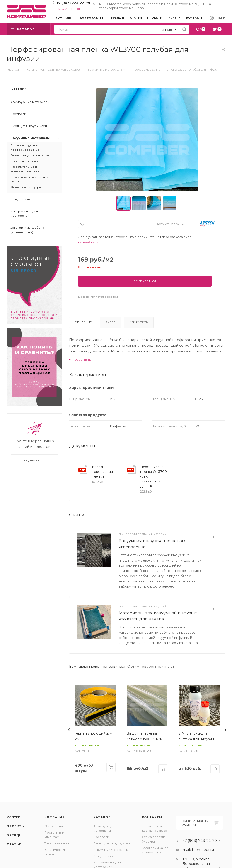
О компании (54, 826)
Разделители (103, 856)
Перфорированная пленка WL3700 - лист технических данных (154, 476)
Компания (54, 817)
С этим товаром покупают (151, 666)
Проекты (16, 826)
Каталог (102, 817)
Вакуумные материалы (111, 850)
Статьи (14, 844)
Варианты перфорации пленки (102, 472)
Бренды (15, 835)
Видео (111, 322)
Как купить (139, 322)
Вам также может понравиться (97, 666)
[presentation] (69, 730)
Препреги (101, 837)
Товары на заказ (57, 843)
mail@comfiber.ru (198, 850)
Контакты (152, 817)
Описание (83, 322)
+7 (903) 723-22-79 (73, 3)
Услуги (14, 817)
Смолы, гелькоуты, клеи (112, 843)
